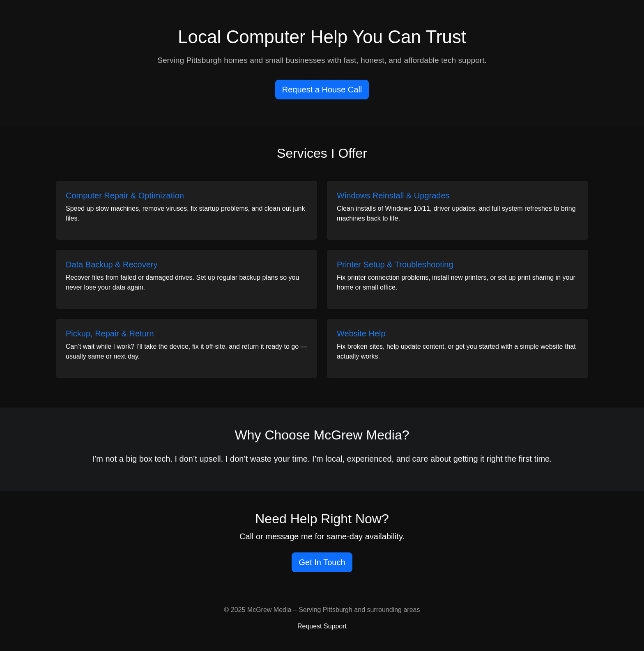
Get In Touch (322, 562)
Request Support (322, 626)
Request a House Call (322, 90)
